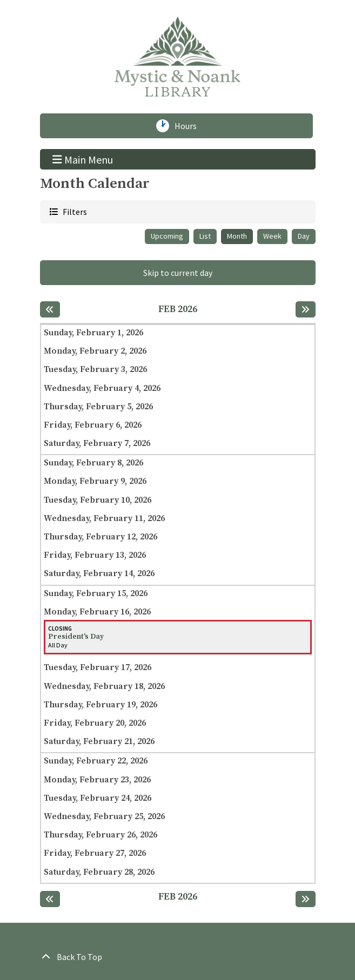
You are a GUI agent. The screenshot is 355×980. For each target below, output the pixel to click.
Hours (190, 126)
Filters (74, 211)
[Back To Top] (178, 957)
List (205, 236)
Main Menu (83, 159)
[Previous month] (50, 309)
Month (237, 236)
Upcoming (167, 236)
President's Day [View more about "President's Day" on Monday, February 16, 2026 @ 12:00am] (76, 637)
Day (304, 236)
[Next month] (306, 309)
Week (272, 236)
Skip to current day (178, 273)
